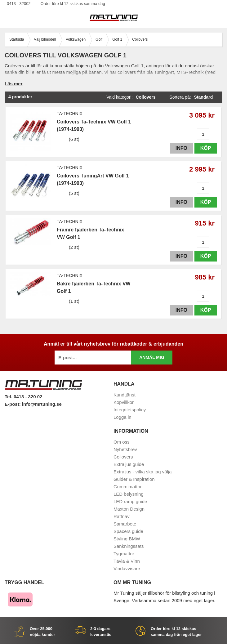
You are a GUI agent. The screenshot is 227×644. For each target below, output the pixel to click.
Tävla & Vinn (127, 561)
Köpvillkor (124, 402)
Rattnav (122, 516)
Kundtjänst (125, 395)
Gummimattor (128, 487)
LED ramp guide (130, 501)
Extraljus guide (129, 464)
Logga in (122, 417)
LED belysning (129, 494)
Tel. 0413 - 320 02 (23, 397)
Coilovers (123, 457)
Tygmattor (124, 554)
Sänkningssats (129, 546)
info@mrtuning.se (42, 404)
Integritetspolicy (130, 410)
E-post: (13, 404)
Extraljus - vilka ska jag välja (143, 472)
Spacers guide (128, 531)
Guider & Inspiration (134, 479)
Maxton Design (129, 509)
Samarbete (125, 524)
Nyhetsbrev (125, 449)
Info (181, 148)
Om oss (122, 442)
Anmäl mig (152, 357)
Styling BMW (127, 539)
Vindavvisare (127, 568)
